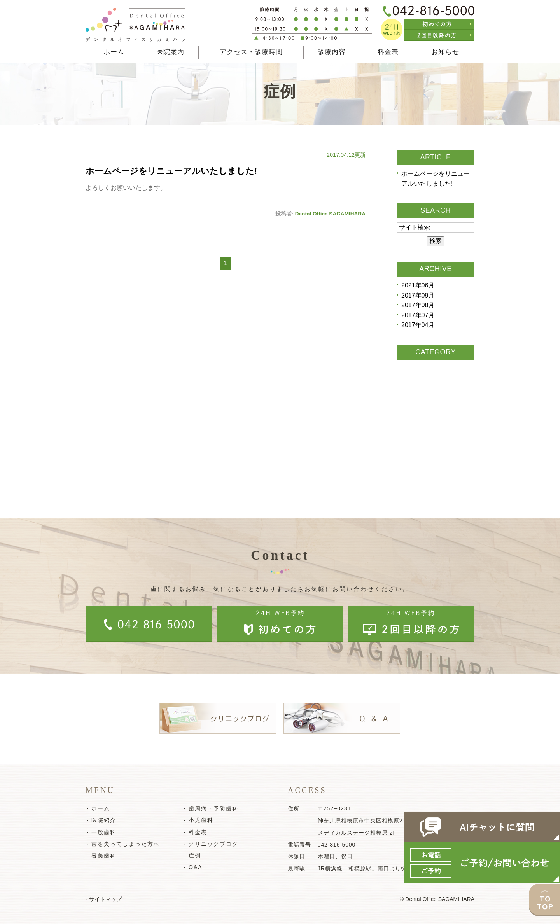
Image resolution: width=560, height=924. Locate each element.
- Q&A (192, 867)
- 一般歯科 (101, 832)
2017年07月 (418, 315)
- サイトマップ (104, 899)
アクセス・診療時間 (251, 52)
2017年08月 (418, 305)
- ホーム (97, 808)
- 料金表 (195, 832)
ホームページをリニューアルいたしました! (171, 171)
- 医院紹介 (101, 820)
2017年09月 (418, 295)
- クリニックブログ (210, 844)
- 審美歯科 (101, 856)
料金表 (388, 52)
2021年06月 (418, 285)
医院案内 (170, 52)
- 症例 (192, 856)
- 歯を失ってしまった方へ (122, 844)
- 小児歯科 (198, 820)
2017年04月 (418, 325)
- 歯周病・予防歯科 (210, 808)
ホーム (114, 52)
